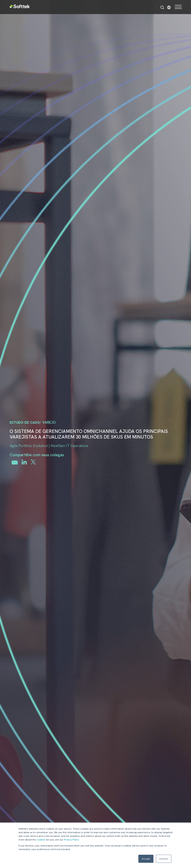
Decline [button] (164, 859)
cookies (41, 840)
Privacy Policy (71, 840)
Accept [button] (146, 859)
